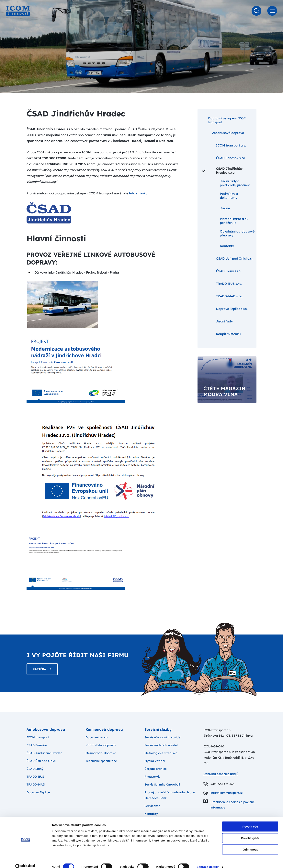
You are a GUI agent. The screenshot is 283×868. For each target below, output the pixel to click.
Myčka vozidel (155, 761)
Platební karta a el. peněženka (225, 221)
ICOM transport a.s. (224, 145)
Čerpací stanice (156, 769)
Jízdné (216, 208)
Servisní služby (158, 729)
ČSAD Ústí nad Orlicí (41, 761)
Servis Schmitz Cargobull (162, 784)
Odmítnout (250, 843)
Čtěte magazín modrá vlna (224, 391)
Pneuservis (152, 777)
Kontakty (218, 246)
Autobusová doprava (223, 133)
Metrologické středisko (161, 753)
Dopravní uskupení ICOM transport (224, 120)
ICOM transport (38, 737)
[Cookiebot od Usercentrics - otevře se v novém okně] (25, 860)
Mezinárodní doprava (101, 753)
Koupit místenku (221, 334)
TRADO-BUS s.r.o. (222, 284)
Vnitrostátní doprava (101, 745)
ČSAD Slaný (35, 769)
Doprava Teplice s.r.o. (225, 309)
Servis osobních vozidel (161, 745)
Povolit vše (250, 820)
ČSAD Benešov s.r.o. (224, 158)
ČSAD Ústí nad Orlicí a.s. (227, 258)
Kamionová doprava (104, 729)
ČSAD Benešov (37, 745)
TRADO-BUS (35, 777)
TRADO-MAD (36, 784)
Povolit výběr (250, 832)
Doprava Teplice (38, 792)
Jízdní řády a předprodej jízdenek (226, 183)
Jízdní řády (217, 321)
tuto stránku (138, 193)
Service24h (152, 806)
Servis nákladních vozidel (163, 737)
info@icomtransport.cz (226, 793)
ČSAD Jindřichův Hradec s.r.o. (222, 170)
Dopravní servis (97, 737)
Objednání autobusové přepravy (228, 233)
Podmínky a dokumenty (220, 195)
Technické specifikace (101, 761)
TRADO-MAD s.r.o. (223, 296)
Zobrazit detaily (208, 860)
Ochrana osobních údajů (221, 774)
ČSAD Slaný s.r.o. (222, 271)
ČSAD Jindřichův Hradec (44, 753)
